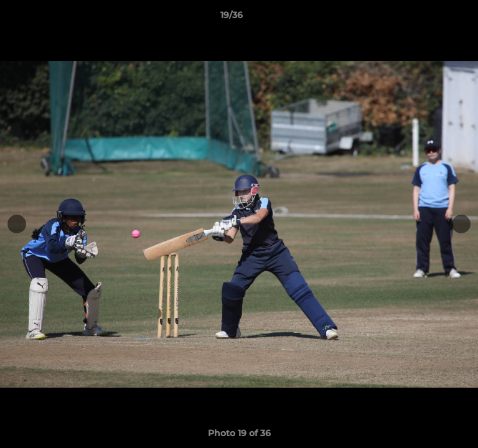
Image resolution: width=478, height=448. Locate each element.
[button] (433, 18)
